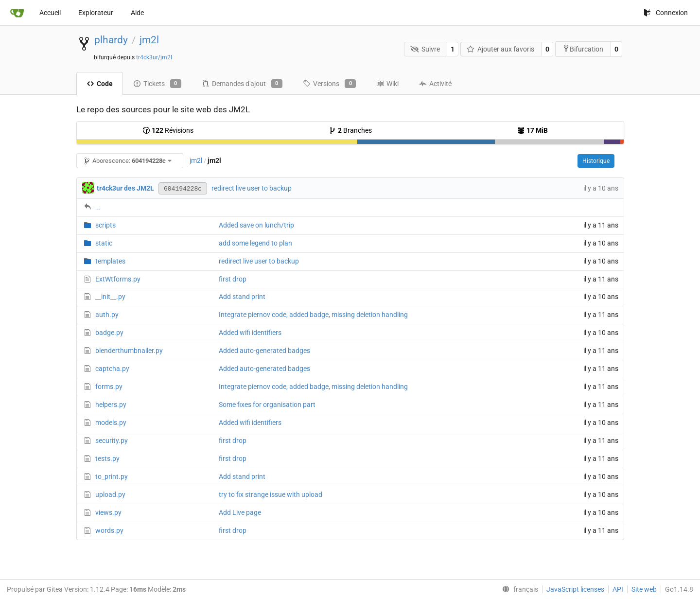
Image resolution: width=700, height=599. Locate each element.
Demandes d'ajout (242, 84)
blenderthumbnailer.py (129, 351)
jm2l (149, 40)
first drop (233, 279)
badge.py (109, 333)
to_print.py (112, 476)
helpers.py (111, 405)
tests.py (107, 458)
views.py (108, 512)
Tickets (157, 84)
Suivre (425, 49)
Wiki (387, 84)
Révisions (168, 130)
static (104, 243)
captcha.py (112, 369)
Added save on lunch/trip (256, 225)
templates (110, 261)
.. (98, 207)
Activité (435, 84)
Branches (350, 130)
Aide (137, 13)
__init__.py (110, 297)
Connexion (666, 13)
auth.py (107, 315)
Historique (596, 161)
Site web (644, 589)
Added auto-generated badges (264, 351)
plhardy (111, 40)
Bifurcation (583, 49)
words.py (109, 530)
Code (100, 84)
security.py (112, 440)
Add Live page (240, 512)
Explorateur (96, 13)
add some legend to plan (255, 243)
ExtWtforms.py (118, 279)
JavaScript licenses (575, 589)
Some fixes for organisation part (267, 405)
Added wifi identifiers (250, 333)
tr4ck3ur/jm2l (154, 57)
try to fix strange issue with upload (271, 494)
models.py (111, 423)
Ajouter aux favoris (501, 49)
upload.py (110, 494)
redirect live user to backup (252, 188)
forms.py (109, 387)
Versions (329, 84)
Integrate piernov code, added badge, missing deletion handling (313, 315)
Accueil (50, 13)
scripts (105, 225)
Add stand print (242, 297)
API (618, 589)
